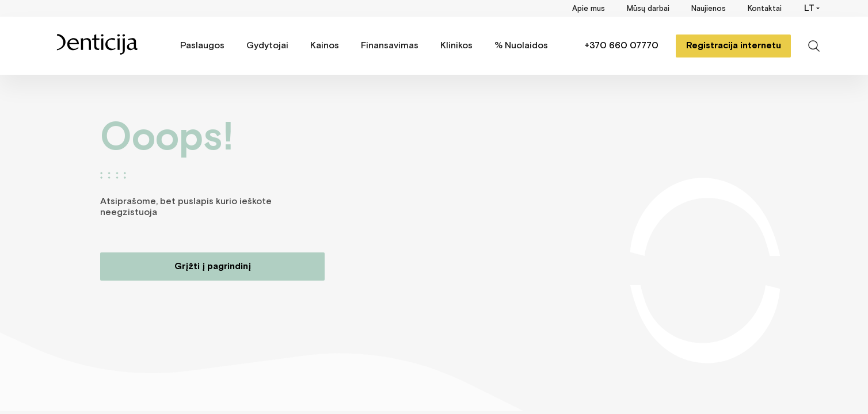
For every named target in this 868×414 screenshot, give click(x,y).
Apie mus (589, 9)
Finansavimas (390, 46)
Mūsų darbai (648, 9)
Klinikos (456, 46)
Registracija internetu (734, 46)
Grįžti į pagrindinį (213, 267)
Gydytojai (267, 46)
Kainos (325, 46)
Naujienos (709, 9)
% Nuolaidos (521, 46)
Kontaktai (765, 9)
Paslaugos (202, 46)
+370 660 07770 (621, 46)
